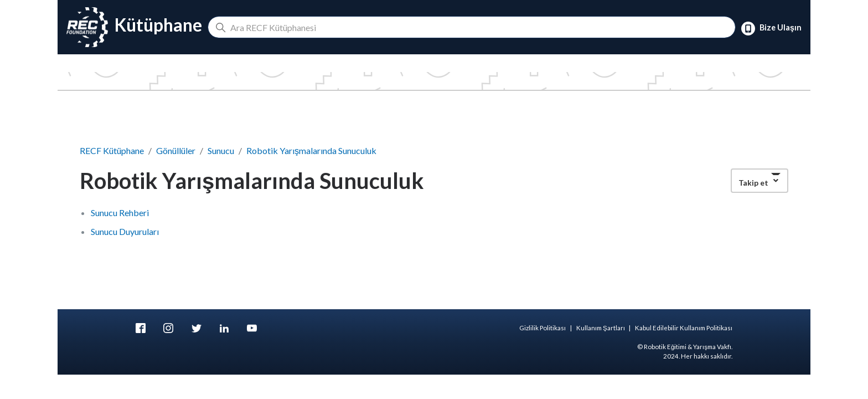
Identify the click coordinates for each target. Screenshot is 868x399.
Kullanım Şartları (601, 328)
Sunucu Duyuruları (125, 231)
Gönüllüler (176, 150)
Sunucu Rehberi (120, 213)
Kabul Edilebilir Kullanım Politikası (684, 328)
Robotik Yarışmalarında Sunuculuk (311, 150)
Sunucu (221, 150)
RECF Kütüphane (112, 150)
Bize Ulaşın (771, 29)
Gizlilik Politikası (542, 328)
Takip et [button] (753, 183)
